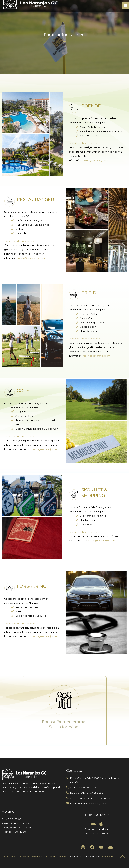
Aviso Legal (9, 857)
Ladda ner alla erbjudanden (84, 143)
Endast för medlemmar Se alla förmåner (64, 724)
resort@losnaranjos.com (96, 160)
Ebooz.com (107, 857)
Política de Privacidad (30, 857)
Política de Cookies (55, 857)
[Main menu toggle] (126, 5)
